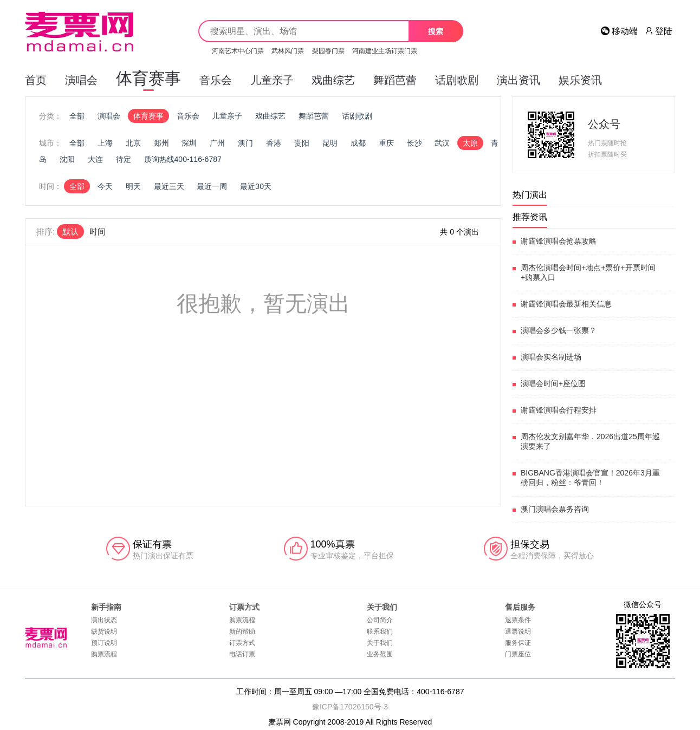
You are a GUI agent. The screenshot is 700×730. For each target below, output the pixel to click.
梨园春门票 (328, 51)
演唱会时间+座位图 (553, 383)
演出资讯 (518, 80)
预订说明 (104, 643)
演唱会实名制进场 (551, 357)
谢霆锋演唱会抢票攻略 (559, 241)
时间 (98, 232)
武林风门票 (288, 51)
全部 (77, 116)
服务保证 (518, 643)
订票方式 (242, 643)
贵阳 (302, 143)
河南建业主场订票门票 (385, 51)
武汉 (442, 143)
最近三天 (169, 186)
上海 (105, 143)
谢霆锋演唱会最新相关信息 (566, 304)
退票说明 (518, 631)
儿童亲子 (272, 80)
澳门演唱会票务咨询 (555, 509)
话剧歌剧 (457, 80)
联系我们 (380, 631)
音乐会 (216, 80)
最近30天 (256, 186)
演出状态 (104, 620)
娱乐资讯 (580, 80)
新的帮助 (242, 631)
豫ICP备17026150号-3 (350, 707)
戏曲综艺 (333, 80)
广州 (217, 143)
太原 (470, 143)
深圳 (189, 143)
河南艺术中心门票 (238, 51)
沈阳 (67, 159)
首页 (36, 80)
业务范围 (380, 654)
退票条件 (518, 620)
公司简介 (380, 620)
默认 (70, 232)
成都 (358, 143)
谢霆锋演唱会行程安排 (559, 410)
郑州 (161, 143)
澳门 (245, 143)
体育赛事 (148, 80)
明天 (133, 186)
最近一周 (212, 186)
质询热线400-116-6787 (183, 159)
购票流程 (104, 654)
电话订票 (242, 654)
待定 (124, 159)
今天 (105, 186)
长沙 (414, 143)
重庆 (386, 143)
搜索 (436, 31)
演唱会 (81, 80)
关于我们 (380, 643)
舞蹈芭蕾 (395, 80)
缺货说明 (104, 631)
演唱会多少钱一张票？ (559, 330)
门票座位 (518, 654)
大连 (95, 159)
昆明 (330, 143)
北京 (133, 143)
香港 (274, 143)
